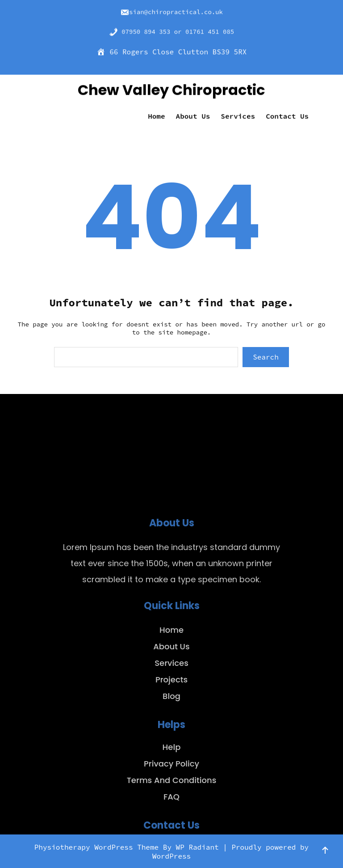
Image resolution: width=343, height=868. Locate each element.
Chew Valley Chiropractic (171, 88)
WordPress (171, 856)
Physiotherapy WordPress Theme (99, 847)
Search (266, 357)
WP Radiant (197, 847)
